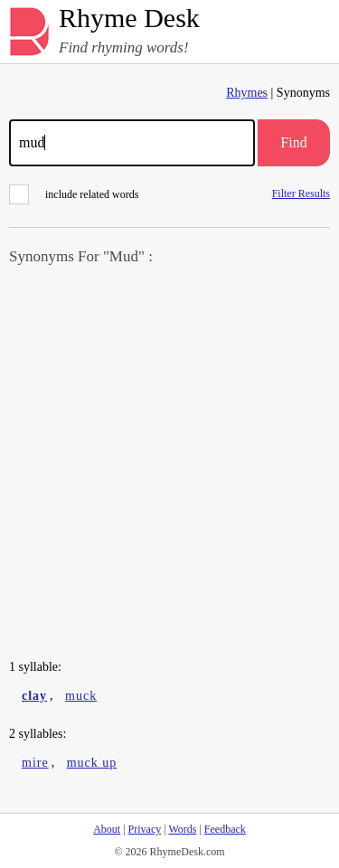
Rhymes (247, 93)
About (107, 829)
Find (293, 142)
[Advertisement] (169, 464)
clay (34, 696)
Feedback (225, 829)
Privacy (145, 829)
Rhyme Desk (129, 19)
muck (81, 696)
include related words (74, 194)
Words (182, 829)
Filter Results (301, 193)
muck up (92, 763)
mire (35, 763)
